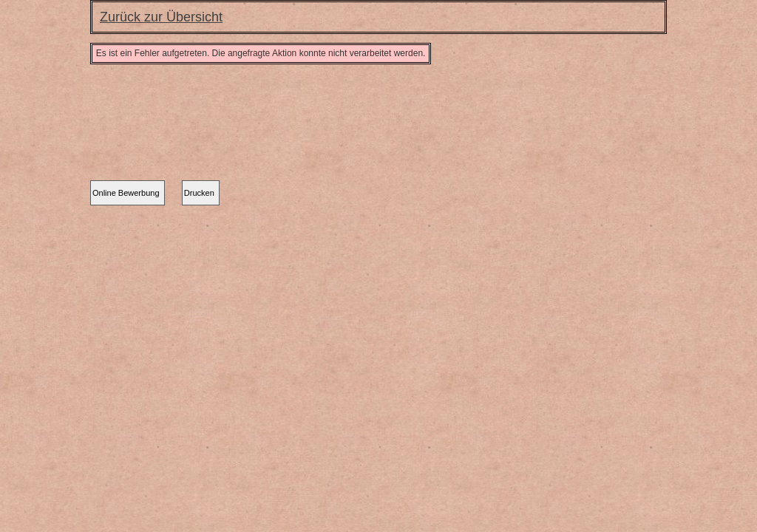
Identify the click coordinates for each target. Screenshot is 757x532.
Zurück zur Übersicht (161, 17)
